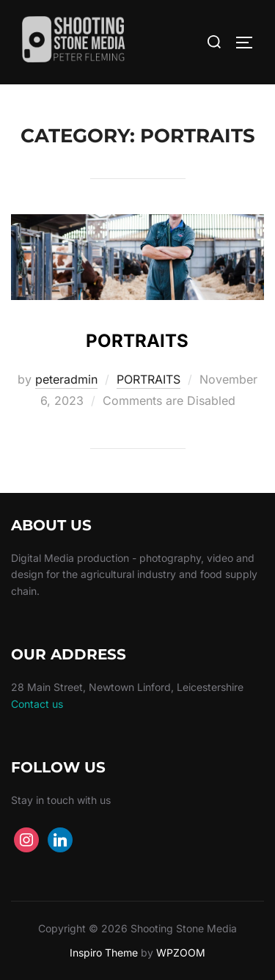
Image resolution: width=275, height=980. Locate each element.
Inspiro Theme (104, 952)
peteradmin (66, 379)
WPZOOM (181, 952)
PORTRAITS (137, 341)
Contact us (37, 704)
